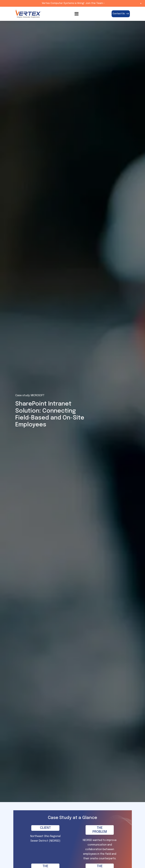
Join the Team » (95, 3)
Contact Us (121, 14)
